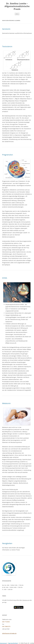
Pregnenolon (8, 155)
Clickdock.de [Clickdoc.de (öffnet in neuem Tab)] (26, 600)
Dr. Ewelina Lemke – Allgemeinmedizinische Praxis (17, 6)
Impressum (3, 643)
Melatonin (6, 403)
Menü (17, 14)
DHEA (5, 278)
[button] (19, 607)
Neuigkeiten (7, 543)
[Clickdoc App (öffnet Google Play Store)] (19, 609)
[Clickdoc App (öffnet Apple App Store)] (8, 607)
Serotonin (6, 29)
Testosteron (7, 46)
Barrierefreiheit (13, 643)
